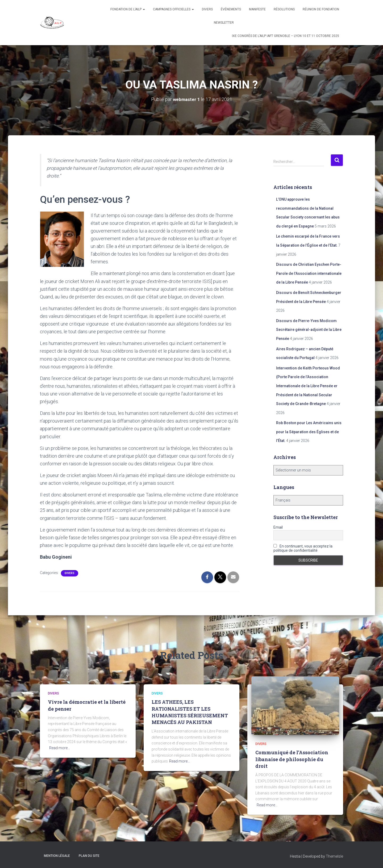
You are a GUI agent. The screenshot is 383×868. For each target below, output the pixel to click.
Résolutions (284, 9)
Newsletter (224, 23)
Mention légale (57, 856)
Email (278, 527)
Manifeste (257, 9)
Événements (231, 9)
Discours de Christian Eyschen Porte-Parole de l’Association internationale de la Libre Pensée (309, 273)
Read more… (60, 748)
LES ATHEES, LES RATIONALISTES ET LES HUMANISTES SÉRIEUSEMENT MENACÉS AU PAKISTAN (190, 712)
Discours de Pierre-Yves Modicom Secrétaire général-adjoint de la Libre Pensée (309, 329)
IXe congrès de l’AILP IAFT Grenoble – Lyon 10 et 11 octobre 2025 (286, 36)
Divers (207, 9)
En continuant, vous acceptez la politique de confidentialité (303, 548)
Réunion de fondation (321, 9)
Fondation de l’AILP (128, 9)
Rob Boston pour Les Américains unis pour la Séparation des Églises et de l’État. (309, 432)
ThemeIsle (334, 856)
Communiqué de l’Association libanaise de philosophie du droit (292, 759)
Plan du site (89, 856)
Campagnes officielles (173, 9)
